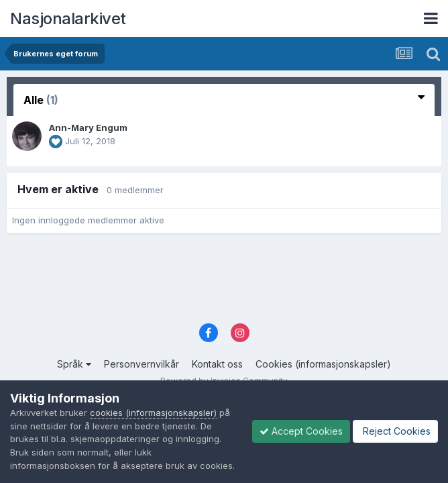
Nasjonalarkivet (68, 18)
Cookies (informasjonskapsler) (323, 364)
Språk (74, 364)
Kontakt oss (217, 364)
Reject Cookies (395, 431)
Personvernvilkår (142, 364)
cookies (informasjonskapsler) (153, 413)
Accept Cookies (301, 431)
